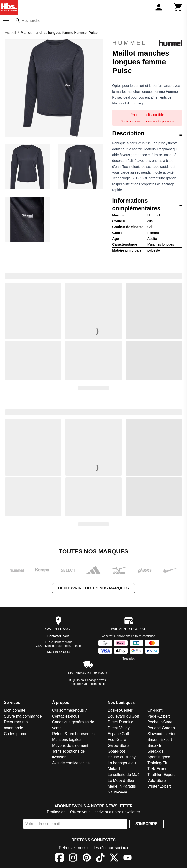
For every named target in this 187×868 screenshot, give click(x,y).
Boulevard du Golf (123, 716)
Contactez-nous (58, 636)
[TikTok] (100, 858)
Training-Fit (157, 763)
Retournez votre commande (88, 684)
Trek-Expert (157, 769)
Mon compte (15, 710)
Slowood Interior (161, 734)
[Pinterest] (87, 858)
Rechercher (32, 21)
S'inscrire (146, 824)
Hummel (147, 43)
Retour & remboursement (74, 734)
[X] (114, 858)
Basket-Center (120, 710)
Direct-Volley (119, 728)
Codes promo (16, 734)
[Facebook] (59, 858)
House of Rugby (122, 757)
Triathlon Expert (161, 775)
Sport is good (159, 757)
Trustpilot (129, 659)
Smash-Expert (160, 740)
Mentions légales (67, 740)
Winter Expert (159, 786)
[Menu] (6, 21)
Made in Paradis (122, 786)
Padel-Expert (159, 716)
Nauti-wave (117, 792)
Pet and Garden (161, 728)
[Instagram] (73, 858)
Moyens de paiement (70, 745)
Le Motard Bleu (121, 780)
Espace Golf (118, 734)
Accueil (10, 33)
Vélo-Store (157, 780)
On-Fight (155, 710)
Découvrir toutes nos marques (93, 588)
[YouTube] (128, 858)
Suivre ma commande (23, 716)
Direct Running (121, 722)
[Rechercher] (18, 20)
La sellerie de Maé (124, 775)
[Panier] (178, 7)
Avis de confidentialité (71, 763)
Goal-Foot (116, 751)
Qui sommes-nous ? (70, 710)
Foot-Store (117, 740)
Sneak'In (155, 745)
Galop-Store (118, 745)
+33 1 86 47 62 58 (58, 652)
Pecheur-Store (160, 722)
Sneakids (155, 751)
